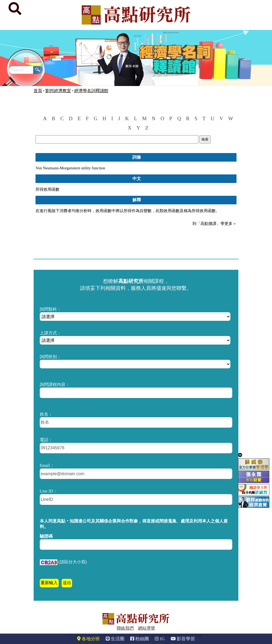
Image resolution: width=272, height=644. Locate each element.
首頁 (38, 91)
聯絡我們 (125, 628)
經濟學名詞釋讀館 (91, 91)
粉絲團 (140, 639)
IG (160, 639)
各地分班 (88, 639)
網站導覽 (147, 628)
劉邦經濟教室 (58, 91)
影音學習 (183, 639)
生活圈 (115, 639)
